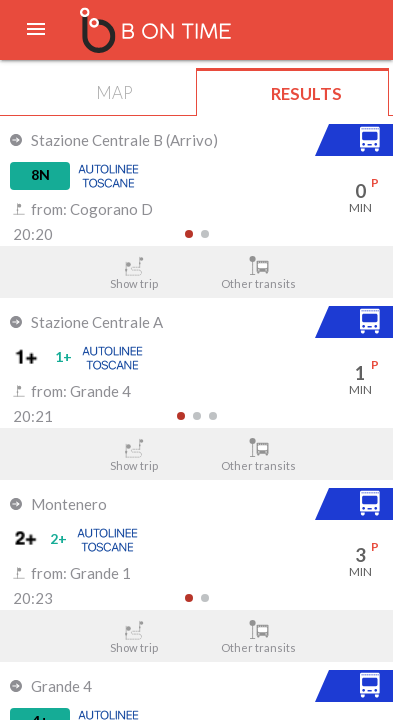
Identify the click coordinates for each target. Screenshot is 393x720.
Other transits (259, 273)
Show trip (134, 273)
